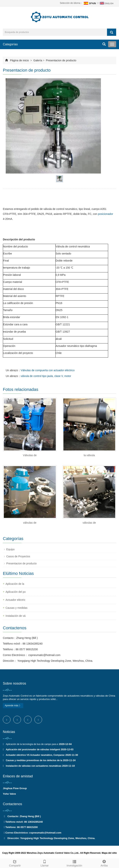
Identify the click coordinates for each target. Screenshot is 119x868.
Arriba (104, 863)
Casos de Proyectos (18, 556)
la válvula (89, 455)
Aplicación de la (15, 584)
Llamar (45, 863)
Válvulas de (30, 455)
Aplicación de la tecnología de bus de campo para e (32, 744)
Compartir (15, 863)
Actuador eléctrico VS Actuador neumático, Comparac (35, 755)
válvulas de (30, 523)
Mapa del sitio (109, 853)
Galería (38, 60)
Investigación (74, 863)
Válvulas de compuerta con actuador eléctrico (48, 370)
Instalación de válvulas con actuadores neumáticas (34, 766)
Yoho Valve (9, 794)
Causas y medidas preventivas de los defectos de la (34, 760)
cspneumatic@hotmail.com (44, 655)
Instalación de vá (16, 616)
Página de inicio (20, 60)
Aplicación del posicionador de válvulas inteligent (33, 750)
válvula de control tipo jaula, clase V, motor (46, 376)
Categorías (10, 44)
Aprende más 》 (13, 706)
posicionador (106, 214)
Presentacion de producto (61, 60)
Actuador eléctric (15, 600)
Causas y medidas (16, 608)
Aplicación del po (16, 592)
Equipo (10, 549)
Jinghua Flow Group (15, 788)
